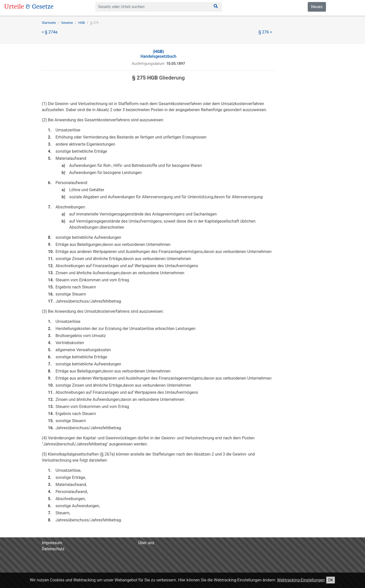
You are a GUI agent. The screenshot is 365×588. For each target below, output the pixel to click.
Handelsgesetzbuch (158, 54)
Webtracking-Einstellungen (301, 580)
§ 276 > (265, 32)
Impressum (52, 543)
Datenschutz (53, 549)
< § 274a (50, 32)
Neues (317, 7)
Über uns (146, 543)
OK (331, 580)
